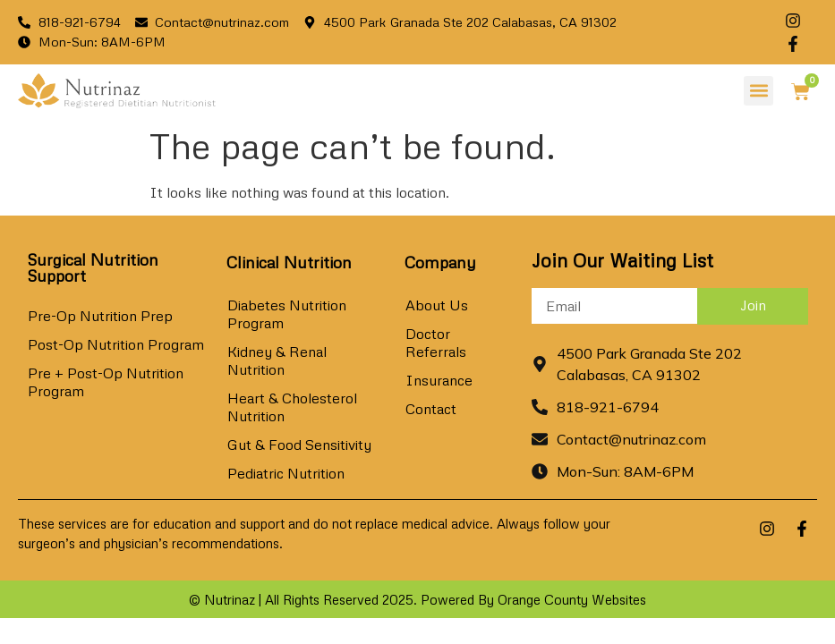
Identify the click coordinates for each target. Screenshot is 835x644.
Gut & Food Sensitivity (299, 445)
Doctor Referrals (436, 343)
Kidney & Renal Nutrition (277, 360)
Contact (431, 409)
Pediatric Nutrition (286, 473)
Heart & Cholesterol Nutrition (292, 407)
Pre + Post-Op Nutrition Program (106, 382)
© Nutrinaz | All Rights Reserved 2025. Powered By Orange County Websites (417, 599)
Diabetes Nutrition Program (287, 314)
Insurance (439, 380)
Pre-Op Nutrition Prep (100, 316)
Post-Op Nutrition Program (116, 344)
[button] (758, 91)
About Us (437, 305)
